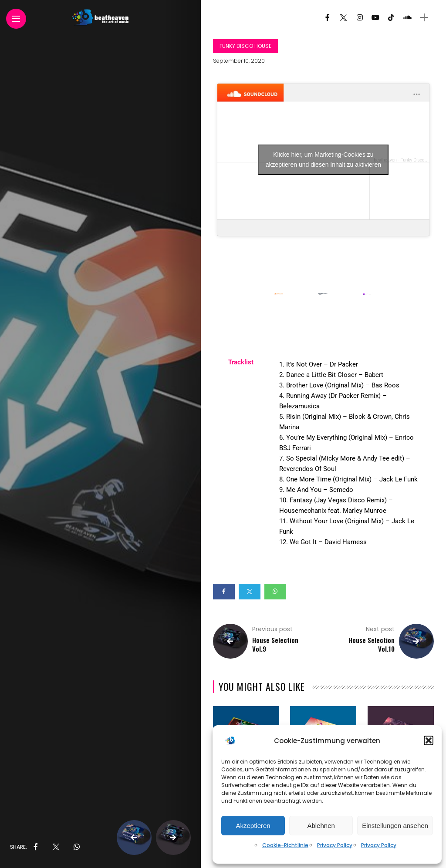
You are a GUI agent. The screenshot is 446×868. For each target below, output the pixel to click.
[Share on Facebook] (224, 592)
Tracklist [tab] (241, 362)
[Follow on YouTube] (375, 18)
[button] (429, 740)
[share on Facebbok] (36, 847)
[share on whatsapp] (77, 847)
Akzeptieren (253, 826)
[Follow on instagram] (360, 18)
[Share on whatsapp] (275, 592)
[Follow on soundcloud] (407, 18)
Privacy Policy (335, 845)
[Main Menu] (16, 19)
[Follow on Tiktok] (391, 18)
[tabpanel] (350, 458)
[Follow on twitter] (343, 18)
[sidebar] (424, 18)
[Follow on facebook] (328, 18)
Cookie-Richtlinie (285, 845)
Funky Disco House (245, 46)
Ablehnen (321, 826)
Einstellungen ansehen (395, 826)
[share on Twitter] (56, 847)
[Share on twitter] (250, 592)
